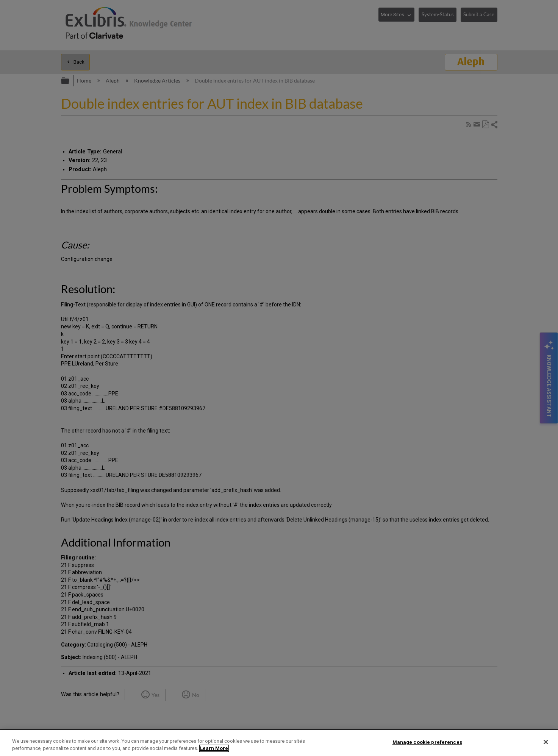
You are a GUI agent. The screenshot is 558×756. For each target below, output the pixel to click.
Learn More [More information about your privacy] (214, 748)
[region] (279, 743)
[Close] (546, 742)
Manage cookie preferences (427, 742)
